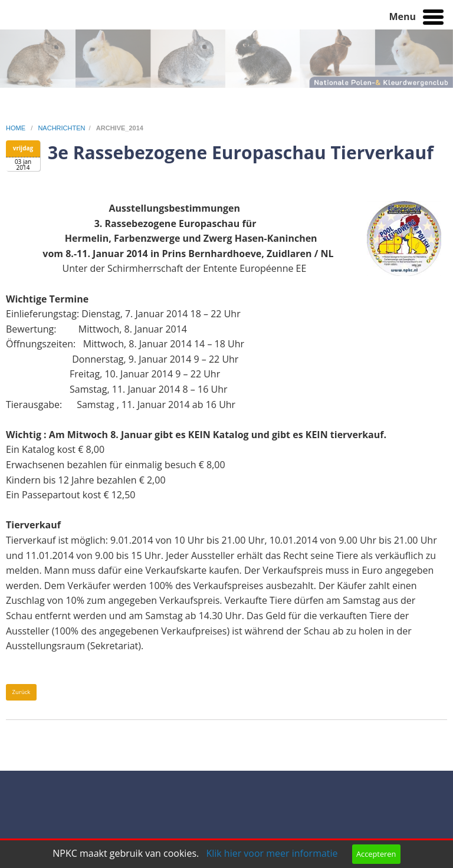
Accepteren (376, 854)
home (17, 128)
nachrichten (61, 128)
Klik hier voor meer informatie (272, 853)
